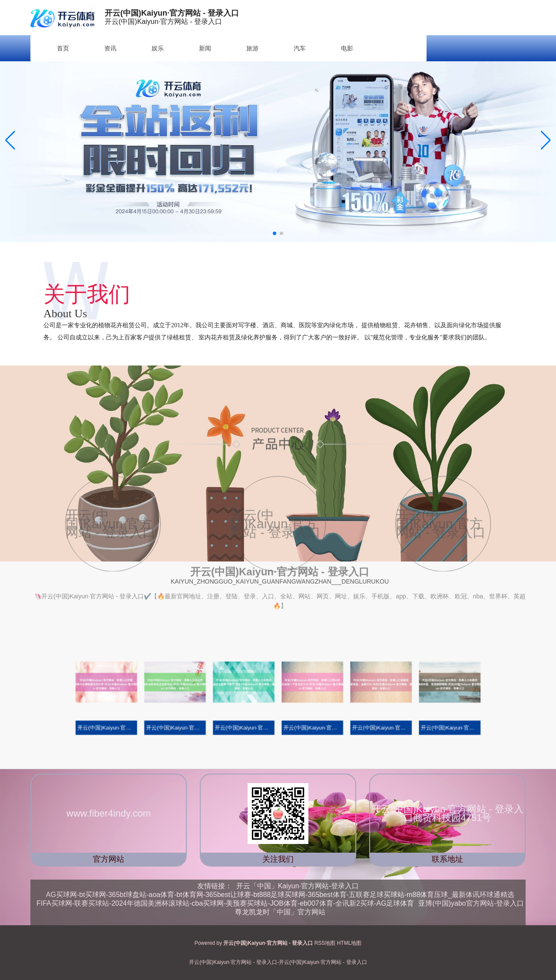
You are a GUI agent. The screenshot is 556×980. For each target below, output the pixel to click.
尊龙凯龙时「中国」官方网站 (280, 912)
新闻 (205, 48)
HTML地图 (349, 943)
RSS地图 (325, 943)
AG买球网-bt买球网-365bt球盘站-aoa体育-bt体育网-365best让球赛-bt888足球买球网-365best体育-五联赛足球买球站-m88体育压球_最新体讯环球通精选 (280, 895)
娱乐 (158, 48)
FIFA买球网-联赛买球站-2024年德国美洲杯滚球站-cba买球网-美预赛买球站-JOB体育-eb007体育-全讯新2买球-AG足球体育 (225, 903)
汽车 (300, 48)
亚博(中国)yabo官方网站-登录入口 (471, 903)
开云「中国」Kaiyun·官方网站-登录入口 (298, 886)
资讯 (110, 48)
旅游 (252, 48)
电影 (347, 48)
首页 (63, 48)
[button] (546, 140)
